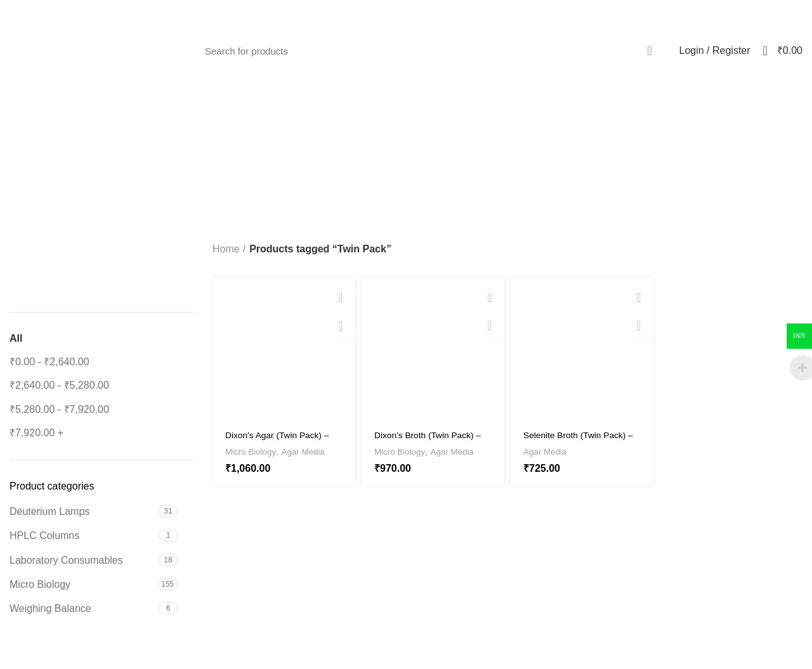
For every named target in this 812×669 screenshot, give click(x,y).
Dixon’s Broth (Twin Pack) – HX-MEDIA (432, 440)
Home (226, 249)
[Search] (431, 51)
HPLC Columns (44, 536)
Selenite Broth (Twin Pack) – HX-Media (569, 440)
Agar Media (313, 451)
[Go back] (298, 157)
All (16, 338)
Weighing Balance (50, 608)
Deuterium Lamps (49, 511)
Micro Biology (40, 584)
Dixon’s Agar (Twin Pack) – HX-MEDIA (282, 440)
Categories (476, 157)
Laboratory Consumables (66, 560)
